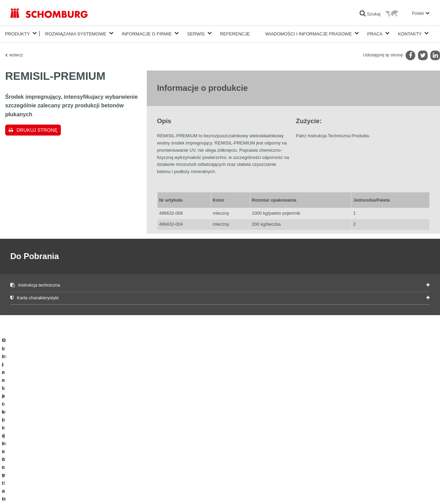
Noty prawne (40, 491)
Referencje (235, 33)
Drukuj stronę (37, 129)
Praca (375, 33)
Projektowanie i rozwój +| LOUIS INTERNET (399, 491)
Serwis (196, 33)
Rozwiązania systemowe (76, 33)
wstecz (16, 53)
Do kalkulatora (167, 434)
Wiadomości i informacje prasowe (309, 33)
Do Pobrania (165, 444)
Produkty (18, 33)
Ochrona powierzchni (30, 454)
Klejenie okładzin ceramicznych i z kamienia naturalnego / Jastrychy (72, 444)
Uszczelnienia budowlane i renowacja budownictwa (57, 434)
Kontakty (410, 33)
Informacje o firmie (147, 33)
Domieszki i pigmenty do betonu (40, 465)
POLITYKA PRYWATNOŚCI (75, 491)
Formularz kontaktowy (174, 454)
